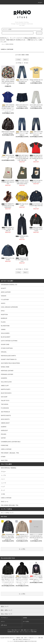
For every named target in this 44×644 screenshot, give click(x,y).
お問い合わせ (4, 625)
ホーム (3, 44)
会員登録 (25, 618)
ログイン (3, 621)
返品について (33, 630)
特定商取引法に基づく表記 (13, 632)
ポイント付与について (7, 513)
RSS (32, 632)
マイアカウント (4, 618)
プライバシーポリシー (24, 632)
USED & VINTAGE (9, 44)
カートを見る (26, 621)
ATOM (35, 632)
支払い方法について (16, 630)
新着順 (27, 55)
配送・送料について (25, 630)
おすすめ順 (18, 55)
